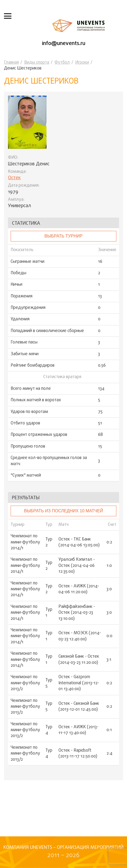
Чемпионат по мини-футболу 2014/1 (25, 542)
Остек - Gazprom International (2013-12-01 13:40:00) (79, 683)
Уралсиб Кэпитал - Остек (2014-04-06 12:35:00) (77, 566)
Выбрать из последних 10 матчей (63, 511)
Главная (11, 63)
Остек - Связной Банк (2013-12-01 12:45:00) (79, 707)
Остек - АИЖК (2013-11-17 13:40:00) (78, 730)
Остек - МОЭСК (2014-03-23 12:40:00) (80, 636)
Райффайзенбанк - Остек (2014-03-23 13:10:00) (77, 613)
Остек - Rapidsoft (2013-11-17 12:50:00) (78, 754)
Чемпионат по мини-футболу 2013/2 (25, 683)
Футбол (62, 63)
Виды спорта (37, 63)
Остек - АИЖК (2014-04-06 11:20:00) (79, 589)
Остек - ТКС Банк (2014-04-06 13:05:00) (79, 542)
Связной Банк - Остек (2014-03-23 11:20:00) (79, 660)
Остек (14, 178)
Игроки (82, 63)
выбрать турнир (63, 236)
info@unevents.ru (64, 44)
